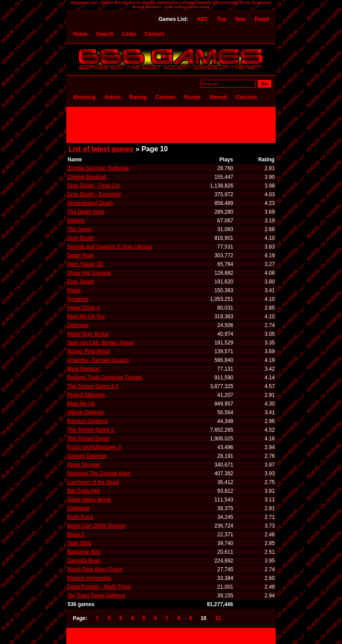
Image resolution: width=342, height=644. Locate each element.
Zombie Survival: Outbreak (98, 168)
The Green (80, 229)
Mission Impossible (89, 578)
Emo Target (80, 282)
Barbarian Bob (84, 552)
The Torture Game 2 (91, 430)
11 (218, 618)
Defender (78, 325)
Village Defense (85, 412)
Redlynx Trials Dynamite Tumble (105, 378)
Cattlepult (78, 508)
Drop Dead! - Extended (94, 194)
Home (80, 34)
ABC (203, 19)
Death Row (80, 256)
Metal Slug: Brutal (88, 334)
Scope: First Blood (89, 351)
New (241, 19)
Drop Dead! (80, 238)
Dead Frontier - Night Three (99, 587)
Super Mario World (89, 500)
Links (129, 34)
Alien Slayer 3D (85, 264)
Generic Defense (87, 456)
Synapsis (78, 299)
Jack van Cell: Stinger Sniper (101, 343)
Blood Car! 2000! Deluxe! (96, 526)
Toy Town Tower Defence (96, 596)
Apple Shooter (84, 465)
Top (222, 19)
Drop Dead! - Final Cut (93, 186)
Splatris (76, 221)
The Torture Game (88, 439)
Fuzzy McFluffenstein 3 (94, 447)
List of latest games (101, 149)
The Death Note (86, 212)
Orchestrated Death (90, 203)
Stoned (218, 97)
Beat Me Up (81, 404)
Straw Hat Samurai (89, 273)
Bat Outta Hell (84, 491)
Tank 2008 (79, 543)
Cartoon (165, 97)
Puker (74, 290)
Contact (155, 34)
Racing (138, 97)
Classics (246, 97)
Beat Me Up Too (86, 317)
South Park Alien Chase (95, 569)
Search (105, 34)
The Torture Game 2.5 (93, 386)
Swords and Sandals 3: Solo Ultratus (110, 247)
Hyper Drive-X (84, 308)
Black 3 (76, 535)
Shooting (84, 97)
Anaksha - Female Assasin (98, 360)
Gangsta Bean (84, 561)
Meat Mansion (84, 369)
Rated (262, 19)
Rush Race (80, 517)
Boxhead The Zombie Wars (99, 474)
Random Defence (87, 421)
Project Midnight (86, 395)
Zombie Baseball (87, 177)
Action (112, 97)
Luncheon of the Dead (93, 482)
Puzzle (192, 97)
